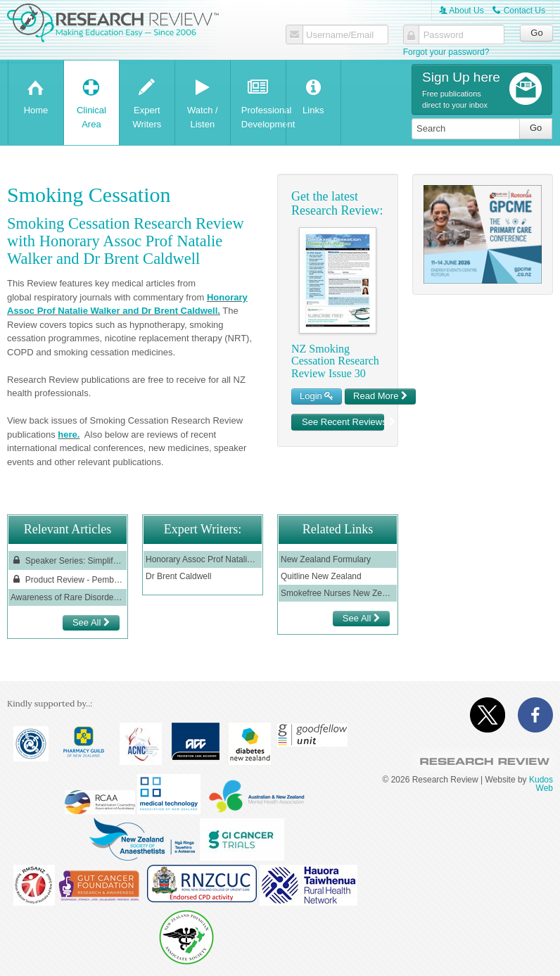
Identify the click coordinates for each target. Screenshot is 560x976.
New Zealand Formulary (326, 559)
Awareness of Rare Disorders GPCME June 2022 (68, 597)
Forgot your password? (446, 52)
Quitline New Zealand (321, 576)
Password (444, 35)
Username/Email (340, 35)
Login (317, 396)
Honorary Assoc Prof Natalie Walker (203, 559)
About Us (462, 11)
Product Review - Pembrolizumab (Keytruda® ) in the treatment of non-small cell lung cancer (68, 579)
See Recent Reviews (343, 422)
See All (91, 622)
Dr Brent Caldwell (178, 576)
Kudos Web (541, 784)
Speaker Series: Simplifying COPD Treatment (68, 560)
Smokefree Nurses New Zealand (338, 593)
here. (69, 435)
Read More (380, 396)
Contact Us (519, 11)
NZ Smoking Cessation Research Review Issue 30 (335, 361)
